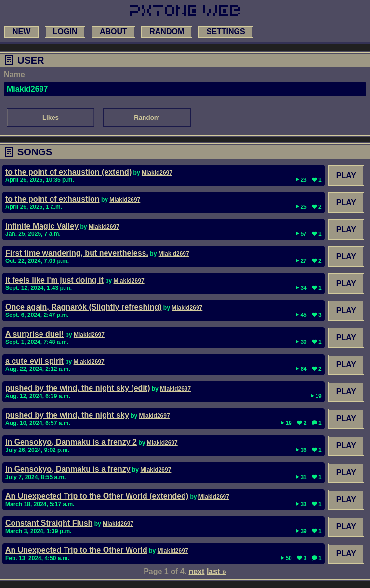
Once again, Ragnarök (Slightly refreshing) (84, 307)
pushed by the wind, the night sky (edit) (78, 388)
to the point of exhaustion (53, 199)
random (167, 32)
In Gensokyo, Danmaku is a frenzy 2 (71, 442)
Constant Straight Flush (49, 523)
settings (226, 32)
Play (346, 175)
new (21, 32)
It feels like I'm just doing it (54, 280)
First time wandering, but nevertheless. (77, 253)
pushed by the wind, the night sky (67, 415)
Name (14, 75)
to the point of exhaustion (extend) (68, 172)
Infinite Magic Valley (42, 226)
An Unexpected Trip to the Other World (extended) (97, 496)
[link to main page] (185, 11)
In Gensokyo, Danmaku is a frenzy (68, 469)
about (113, 32)
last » (217, 571)
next (197, 571)
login (65, 32)
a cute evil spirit (34, 361)
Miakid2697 (157, 173)
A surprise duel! (34, 334)
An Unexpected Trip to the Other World (76, 550)
